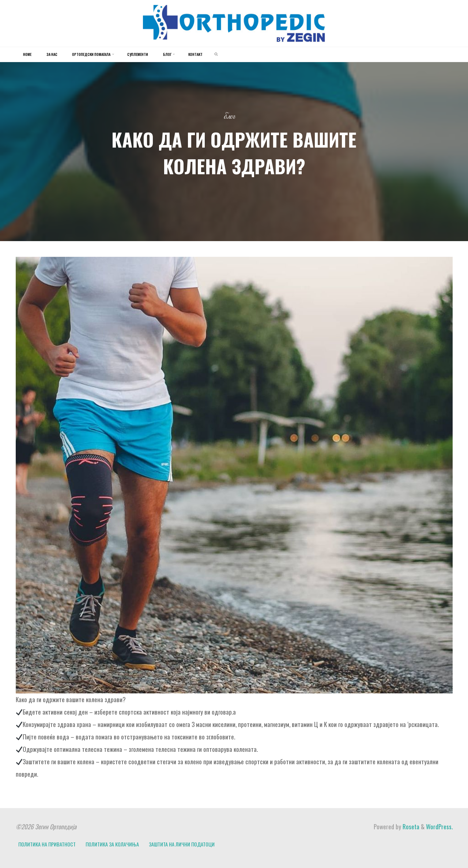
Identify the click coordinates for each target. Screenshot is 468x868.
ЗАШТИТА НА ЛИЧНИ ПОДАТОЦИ (182, 844)
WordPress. (439, 827)
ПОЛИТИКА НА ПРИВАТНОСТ (47, 844)
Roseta (410, 827)
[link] (216, 54)
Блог (229, 117)
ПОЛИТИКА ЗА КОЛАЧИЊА (112, 844)
